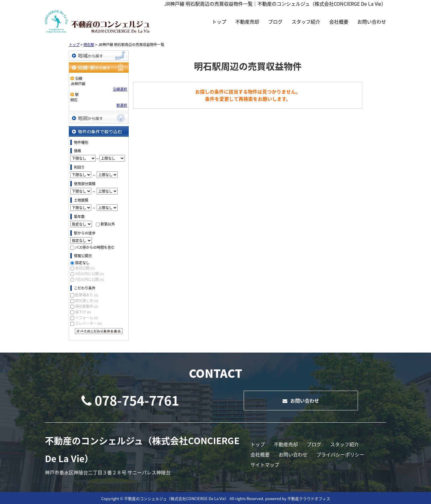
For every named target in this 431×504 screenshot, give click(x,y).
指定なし (82, 263)
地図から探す (99, 118)
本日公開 (85, 268)
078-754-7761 (130, 400)
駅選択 (122, 105)
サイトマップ (265, 465)
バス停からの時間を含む (95, 247)
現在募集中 (87, 306)
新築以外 (108, 224)
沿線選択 (120, 89)
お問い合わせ (372, 22)
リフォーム (87, 318)
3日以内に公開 (89, 274)
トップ (219, 22)
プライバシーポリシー (340, 454)
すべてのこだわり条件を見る (99, 331)
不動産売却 (247, 22)
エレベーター (88, 323)
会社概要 (339, 22)
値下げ (83, 312)
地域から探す (99, 55)
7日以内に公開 (89, 279)
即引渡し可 (87, 301)
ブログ (275, 22)
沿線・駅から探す (99, 67)
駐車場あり (87, 295)
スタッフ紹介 (306, 22)
